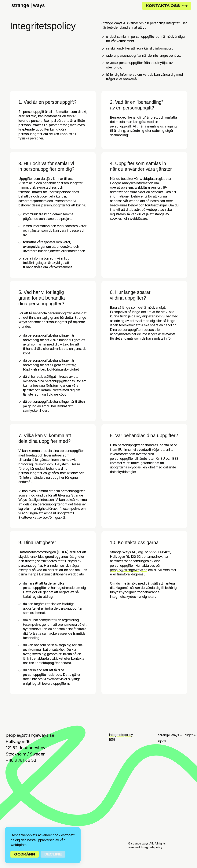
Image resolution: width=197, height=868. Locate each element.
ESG (112, 739)
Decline (53, 854)
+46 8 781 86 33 (21, 760)
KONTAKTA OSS (167, 6)
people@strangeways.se (129, 570)
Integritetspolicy (121, 735)
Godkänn (25, 854)
